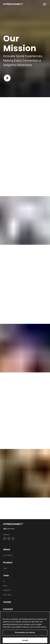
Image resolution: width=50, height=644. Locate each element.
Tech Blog (7, 595)
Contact (8, 609)
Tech (6, 575)
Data (5, 586)
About (7, 549)
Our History (8, 555)
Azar (5, 568)
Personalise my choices (25, 635)
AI (4, 581)
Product (8, 563)
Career (7, 602)
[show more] (45, 4)
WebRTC (7, 590)
